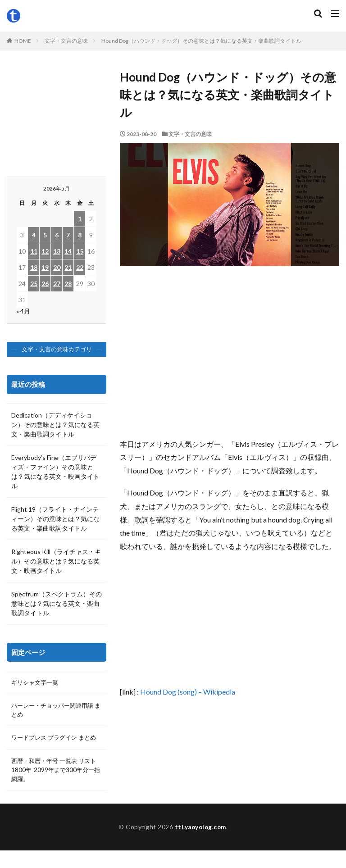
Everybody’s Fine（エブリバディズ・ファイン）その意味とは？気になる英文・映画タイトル (55, 472)
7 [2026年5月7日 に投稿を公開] (68, 235)
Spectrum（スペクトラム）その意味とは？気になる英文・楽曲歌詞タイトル (57, 603)
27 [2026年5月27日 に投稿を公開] (57, 284)
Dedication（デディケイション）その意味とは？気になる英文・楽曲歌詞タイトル (55, 425)
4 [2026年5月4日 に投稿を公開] (34, 235)
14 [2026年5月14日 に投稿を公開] (68, 251)
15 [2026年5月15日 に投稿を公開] (80, 251)
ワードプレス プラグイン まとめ (54, 744)
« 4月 (23, 311)
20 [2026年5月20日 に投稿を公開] (57, 267)
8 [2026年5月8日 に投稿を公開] (80, 235)
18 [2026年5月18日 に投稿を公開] (34, 267)
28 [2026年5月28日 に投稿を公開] (68, 284)
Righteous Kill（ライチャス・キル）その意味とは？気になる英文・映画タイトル (56, 561)
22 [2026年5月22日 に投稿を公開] (80, 267)
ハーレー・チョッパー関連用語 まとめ (55, 711)
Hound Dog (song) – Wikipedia (188, 692)
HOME (23, 41)
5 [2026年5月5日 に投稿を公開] (45, 235)
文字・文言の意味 (66, 41)
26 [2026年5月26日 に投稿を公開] (45, 284)
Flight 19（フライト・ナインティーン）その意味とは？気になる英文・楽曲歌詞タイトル (55, 519)
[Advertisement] (230, 356)
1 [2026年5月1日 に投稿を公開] (80, 219)
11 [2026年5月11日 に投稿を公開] (34, 251)
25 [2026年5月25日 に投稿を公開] (34, 284)
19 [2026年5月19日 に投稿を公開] (45, 267)
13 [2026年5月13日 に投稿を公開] (57, 251)
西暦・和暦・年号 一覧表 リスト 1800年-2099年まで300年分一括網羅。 (55, 781)
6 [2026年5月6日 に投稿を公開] (57, 235)
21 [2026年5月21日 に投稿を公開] (68, 267)
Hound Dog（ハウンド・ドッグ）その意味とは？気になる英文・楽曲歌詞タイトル (201, 41)
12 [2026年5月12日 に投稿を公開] (45, 251)
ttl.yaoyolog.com (200, 844)
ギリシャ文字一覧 (36, 683)
